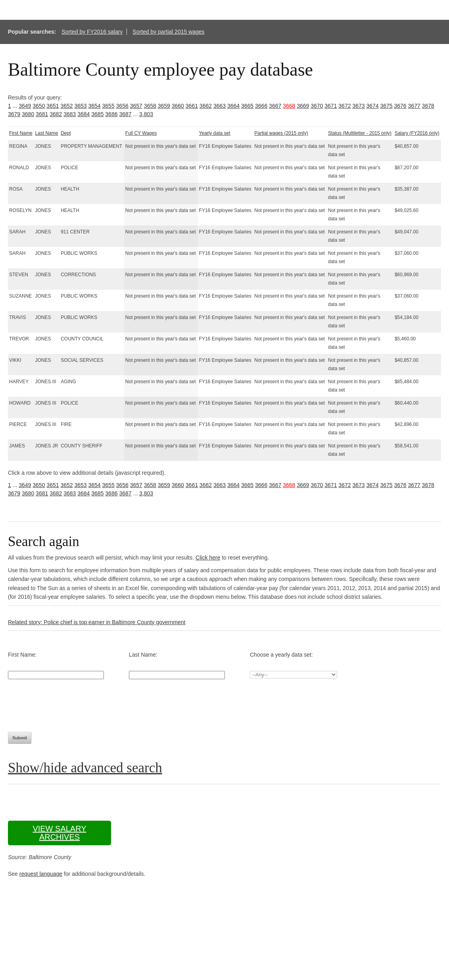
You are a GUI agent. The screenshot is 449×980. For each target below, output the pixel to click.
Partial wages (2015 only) (281, 133)
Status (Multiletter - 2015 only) (360, 133)
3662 (206, 106)
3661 (192, 106)
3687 (125, 114)
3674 (372, 106)
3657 (136, 106)
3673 (358, 106)
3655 (108, 106)
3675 (386, 106)
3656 (122, 106)
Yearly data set (215, 133)
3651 (53, 106)
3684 (83, 114)
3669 (303, 106)
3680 (28, 114)
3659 (164, 106)
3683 (70, 114)
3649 (25, 106)
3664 (233, 106)
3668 (289, 106)
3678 (428, 106)
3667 (275, 106)
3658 (150, 106)
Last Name (46, 133)
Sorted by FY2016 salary (92, 32)
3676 (400, 106)
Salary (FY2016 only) (417, 133)
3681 (42, 114)
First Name (21, 133)
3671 (331, 106)
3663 (220, 106)
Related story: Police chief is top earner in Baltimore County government (97, 622)
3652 (66, 106)
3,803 (146, 114)
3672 (344, 106)
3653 (80, 106)
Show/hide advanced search (85, 768)
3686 (111, 114)
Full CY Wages (141, 133)
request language (41, 874)
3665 (247, 106)
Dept (66, 133)
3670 (317, 106)
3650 (39, 106)
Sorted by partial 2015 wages (168, 32)
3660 (178, 106)
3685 (97, 114)
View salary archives (59, 833)
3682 (56, 114)
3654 (94, 106)
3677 (414, 106)
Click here (208, 558)
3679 (14, 114)
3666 (261, 106)
